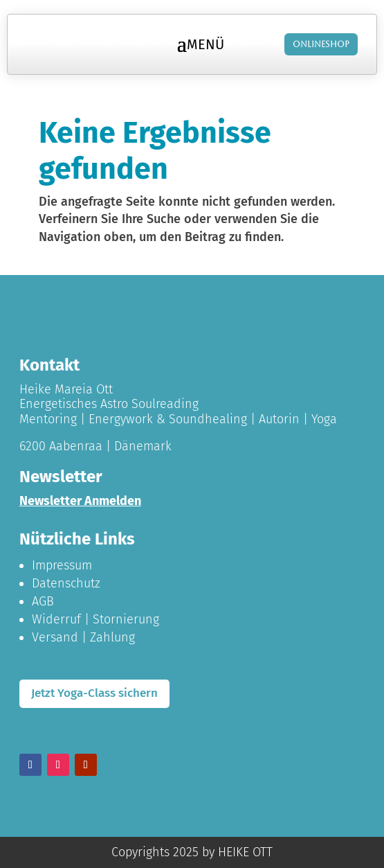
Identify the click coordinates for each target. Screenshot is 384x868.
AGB (43, 601)
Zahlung (112, 637)
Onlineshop (321, 44)
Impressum (62, 565)
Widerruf (56, 619)
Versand (55, 637)
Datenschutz (66, 583)
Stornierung (126, 619)
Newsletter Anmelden (80, 501)
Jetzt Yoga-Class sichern (94, 693)
